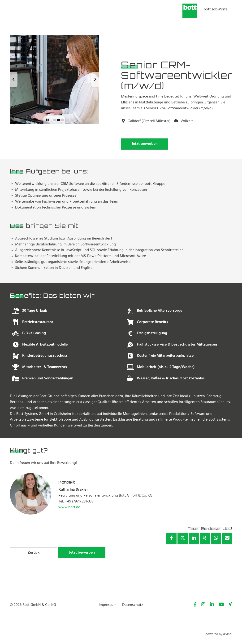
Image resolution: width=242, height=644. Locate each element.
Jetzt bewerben (145, 144)
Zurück (34, 553)
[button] (14, 79)
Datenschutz (133, 605)
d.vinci (228, 634)
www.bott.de (69, 507)
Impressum (108, 605)
